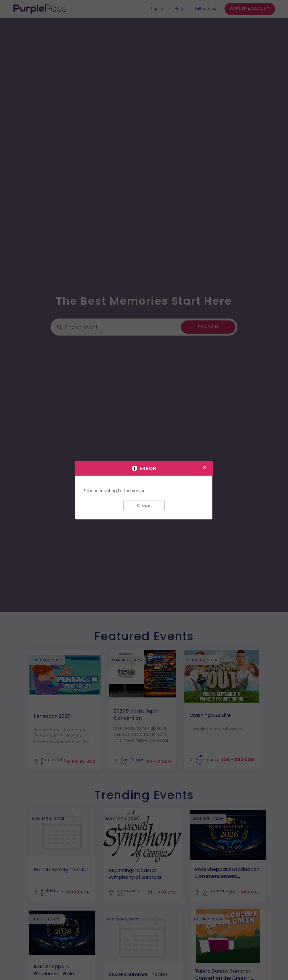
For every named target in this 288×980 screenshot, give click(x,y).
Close (144, 506)
